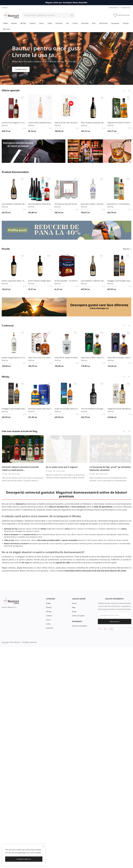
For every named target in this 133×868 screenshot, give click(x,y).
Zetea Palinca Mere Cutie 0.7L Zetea (93, 468)
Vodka (5, 23)
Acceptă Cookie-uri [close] (24, 859)
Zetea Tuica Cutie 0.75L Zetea (39, 468)
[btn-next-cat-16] (129, 487)
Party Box (85, 23)
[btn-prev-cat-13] (124, 436)
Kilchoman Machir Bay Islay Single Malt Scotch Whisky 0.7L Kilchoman (40, 519)
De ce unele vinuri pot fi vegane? (62, 578)
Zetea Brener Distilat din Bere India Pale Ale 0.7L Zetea (67, 468)
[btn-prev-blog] (124, 542)
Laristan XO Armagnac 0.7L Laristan (14, 123)
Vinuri (42, 23)
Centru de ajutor (78, 726)
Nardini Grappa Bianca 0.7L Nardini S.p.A (14, 468)
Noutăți (6, 249)
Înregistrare (126, 7)
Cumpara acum (21, 69)
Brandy (14, 23)
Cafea (50, 23)
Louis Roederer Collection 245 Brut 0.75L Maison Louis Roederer (14, 204)
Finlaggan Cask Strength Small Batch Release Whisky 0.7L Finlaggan (119, 281)
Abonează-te (115, 732)
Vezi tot (127, 249)
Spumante (115, 23)
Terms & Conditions (80, 736)
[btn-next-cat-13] (129, 436)
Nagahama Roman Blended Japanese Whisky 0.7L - (120, 519)
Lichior (75, 23)
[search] (72, 15)
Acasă (74, 714)
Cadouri (33, 23)
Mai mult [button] (7, 29)
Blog (74, 718)
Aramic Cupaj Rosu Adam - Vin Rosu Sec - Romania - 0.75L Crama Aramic (14, 281)
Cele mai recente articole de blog (21, 542)
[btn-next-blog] (129, 542)
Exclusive (59, 23)
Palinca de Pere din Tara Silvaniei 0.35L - (67, 123)
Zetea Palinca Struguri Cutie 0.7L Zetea (120, 468)
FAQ (5, 584)
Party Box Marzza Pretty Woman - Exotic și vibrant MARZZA (40, 204)
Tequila (126, 23)
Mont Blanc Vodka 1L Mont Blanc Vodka (93, 204)
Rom (94, 23)
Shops (74, 722)
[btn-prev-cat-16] (124, 487)
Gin (68, 23)
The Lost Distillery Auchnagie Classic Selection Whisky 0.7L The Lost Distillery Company (93, 519)
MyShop (5, 125)
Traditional (8, 436)
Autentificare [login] (114, 7)
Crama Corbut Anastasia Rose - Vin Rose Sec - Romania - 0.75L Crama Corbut (40, 123)
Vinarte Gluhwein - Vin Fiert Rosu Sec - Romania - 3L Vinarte (66, 281)
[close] (43, 846)
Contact (5, 7)
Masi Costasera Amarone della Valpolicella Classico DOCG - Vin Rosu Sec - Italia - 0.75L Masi (93, 123)
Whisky (23, 23)
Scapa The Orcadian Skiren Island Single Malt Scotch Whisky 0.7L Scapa (67, 519)
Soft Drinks (103, 23)
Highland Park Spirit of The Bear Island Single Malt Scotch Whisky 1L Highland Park (120, 123)
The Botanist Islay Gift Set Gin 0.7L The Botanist (66, 204)
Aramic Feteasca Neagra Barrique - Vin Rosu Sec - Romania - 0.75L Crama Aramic (40, 281)
